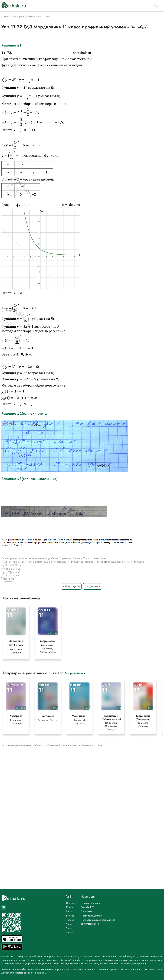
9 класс (70, 911)
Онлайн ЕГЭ (88, 907)
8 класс (70, 916)
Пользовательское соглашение (98, 920)
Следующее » (92, 586)
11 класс (70, 903)
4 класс (70, 932)
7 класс (70, 920)
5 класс (70, 928)
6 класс (70, 924)
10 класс (70, 907)
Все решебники (75, 673)
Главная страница (90, 903)
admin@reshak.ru (90, 924)
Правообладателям (91, 916)
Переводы (86, 911)
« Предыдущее (71, 586)
